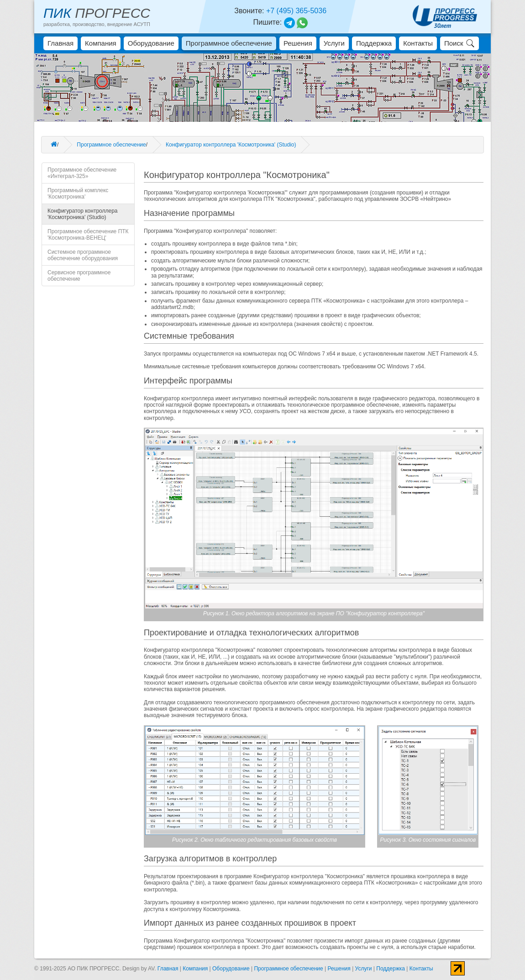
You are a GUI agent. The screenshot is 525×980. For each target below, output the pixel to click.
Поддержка (374, 43)
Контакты (418, 43)
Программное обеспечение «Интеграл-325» (82, 173)
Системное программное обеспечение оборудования (83, 255)
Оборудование (151, 43)
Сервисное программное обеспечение (79, 276)
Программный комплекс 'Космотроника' (78, 194)
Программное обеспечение (229, 43)
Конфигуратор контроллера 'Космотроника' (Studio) (231, 145)
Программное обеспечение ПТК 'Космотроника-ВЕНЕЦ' (88, 235)
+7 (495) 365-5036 (296, 11)
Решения (298, 43)
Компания (101, 43)
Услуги (334, 43)
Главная (60, 43)
